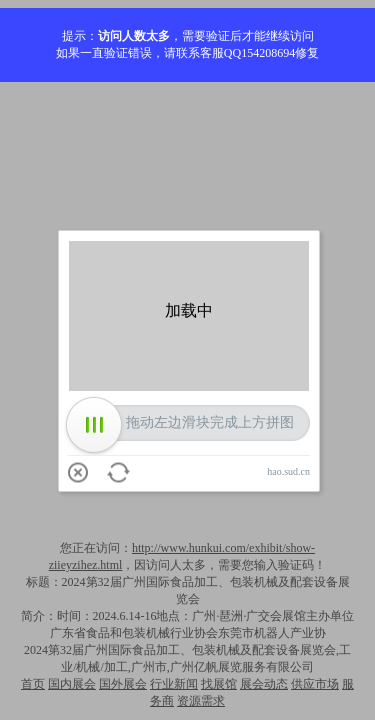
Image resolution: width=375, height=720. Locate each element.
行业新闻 (174, 684)
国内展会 (72, 684)
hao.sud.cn (288, 471)
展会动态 (264, 684)
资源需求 (201, 701)
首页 (33, 684)
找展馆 (219, 684)
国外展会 (123, 684)
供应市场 (315, 684)
